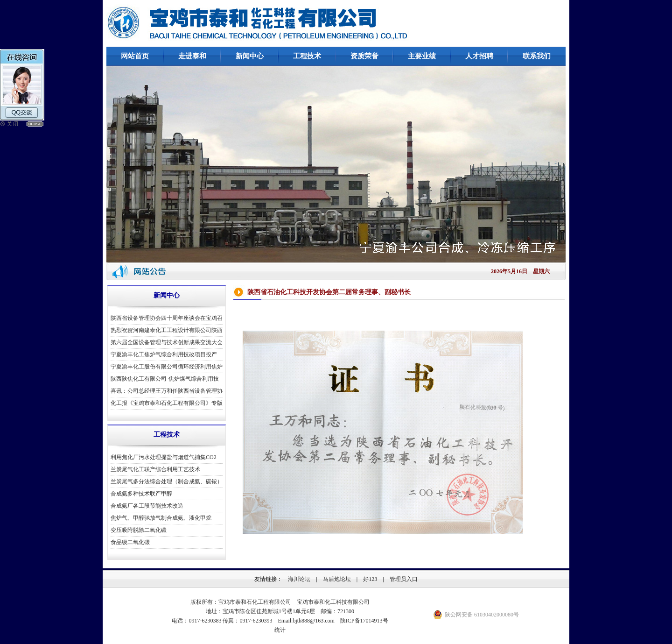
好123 (370, 579)
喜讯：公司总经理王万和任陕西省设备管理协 (167, 391)
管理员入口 (404, 579)
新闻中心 (250, 56)
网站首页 (135, 56)
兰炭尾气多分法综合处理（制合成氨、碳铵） (167, 481)
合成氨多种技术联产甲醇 (141, 494)
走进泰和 (192, 56)
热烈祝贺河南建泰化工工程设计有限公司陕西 (167, 330)
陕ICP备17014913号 (364, 621)
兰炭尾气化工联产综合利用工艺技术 (155, 469)
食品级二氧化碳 (130, 542)
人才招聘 (479, 56)
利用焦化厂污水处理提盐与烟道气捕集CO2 (164, 457)
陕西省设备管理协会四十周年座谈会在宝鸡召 (167, 318)
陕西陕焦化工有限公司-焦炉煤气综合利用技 (165, 379)
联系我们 (537, 56)
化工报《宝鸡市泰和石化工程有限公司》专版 (167, 403)
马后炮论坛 (337, 579)
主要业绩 (422, 56)
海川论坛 (299, 579)
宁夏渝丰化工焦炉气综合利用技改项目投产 (164, 354)
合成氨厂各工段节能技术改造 (147, 506)
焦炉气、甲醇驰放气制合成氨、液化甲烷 (161, 518)
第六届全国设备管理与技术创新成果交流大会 (167, 342)
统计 (280, 630)
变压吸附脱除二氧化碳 (139, 530)
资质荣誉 (364, 56)
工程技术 (307, 56)
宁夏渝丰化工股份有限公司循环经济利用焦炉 (167, 367)
